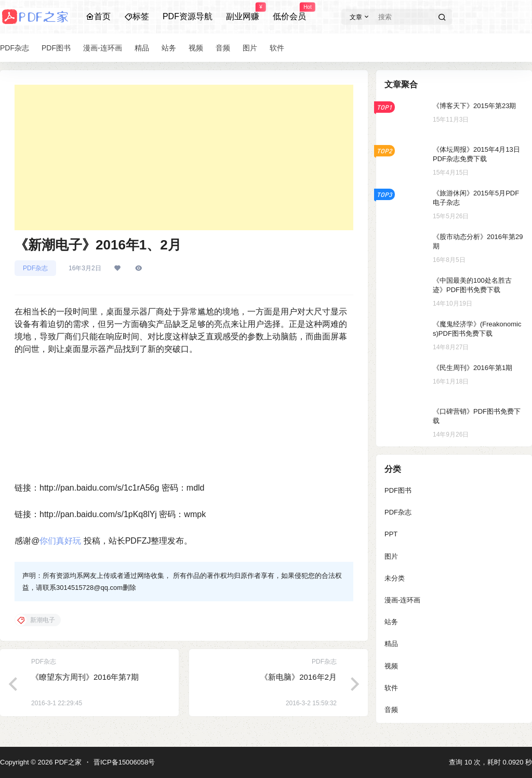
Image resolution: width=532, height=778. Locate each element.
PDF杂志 (35, 268)
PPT (391, 534)
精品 (391, 644)
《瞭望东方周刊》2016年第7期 (85, 677)
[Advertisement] (184, 157)
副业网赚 (243, 12)
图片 (391, 556)
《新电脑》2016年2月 (298, 677)
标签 (137, 16)
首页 (98, 16)
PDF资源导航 (188, 16)
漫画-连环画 (402, 600)
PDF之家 (67, 762)
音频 (391, 710)
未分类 (395, 578)
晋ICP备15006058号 (124, 762)
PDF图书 (398, 490)
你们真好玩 (60, 541)
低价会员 (289, 12)
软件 (391, 688)
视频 (391, 666)
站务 (391, 622)
